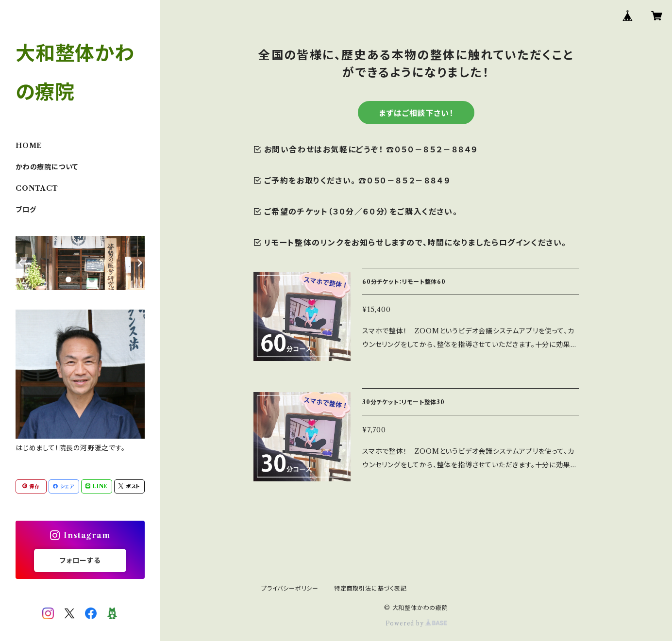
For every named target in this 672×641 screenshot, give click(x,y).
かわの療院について (47, 167)
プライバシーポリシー (290, 588)
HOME (29, 146)
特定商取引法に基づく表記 (370, 588)
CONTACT (37, 188)
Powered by (416, 623)
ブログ (26, 210)
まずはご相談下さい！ (416, 113)
